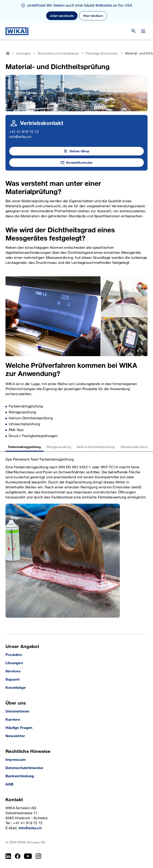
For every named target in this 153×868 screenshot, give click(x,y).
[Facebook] (18, 856)
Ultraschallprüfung (134, 447)
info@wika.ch (20, 137)
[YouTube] (28, 856)
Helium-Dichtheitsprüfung (96, 447)
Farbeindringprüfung (25, 447)
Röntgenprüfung (59, 447)
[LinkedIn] (8, 856)
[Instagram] (38, 856)
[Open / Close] (143, 31)
